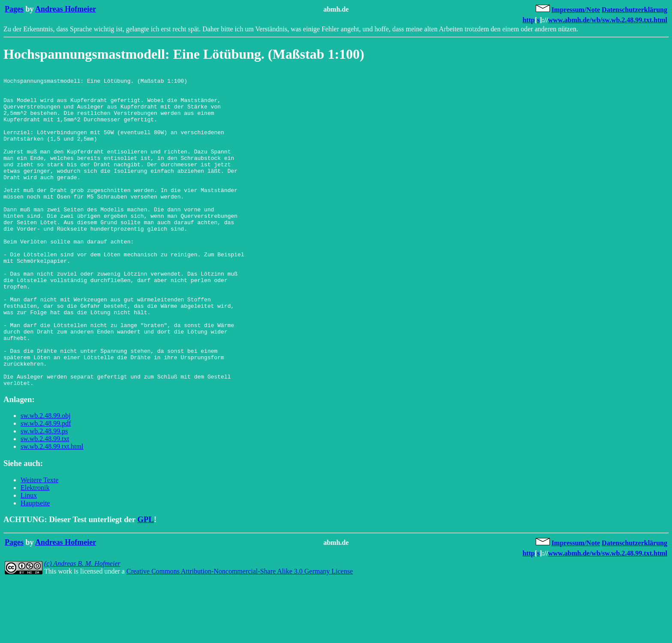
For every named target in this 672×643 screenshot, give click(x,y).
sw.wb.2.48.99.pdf (46, 486)
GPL (146, 582)
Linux (29, 558)
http (528, 20)
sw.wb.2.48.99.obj (46, 479)
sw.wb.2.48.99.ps (44, 494)
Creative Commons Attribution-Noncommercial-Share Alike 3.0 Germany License (240, 634)
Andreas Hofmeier (66, 9)
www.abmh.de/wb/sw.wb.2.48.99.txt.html (608, 20)
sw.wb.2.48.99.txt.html (52, 509)
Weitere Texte (39, 543)
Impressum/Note (576, 10)
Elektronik (35, 551)
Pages (14, 9)
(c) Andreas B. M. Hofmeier (82, 626)
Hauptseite (35, 566)
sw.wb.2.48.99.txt (45, 502)
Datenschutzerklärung (634, 10)
